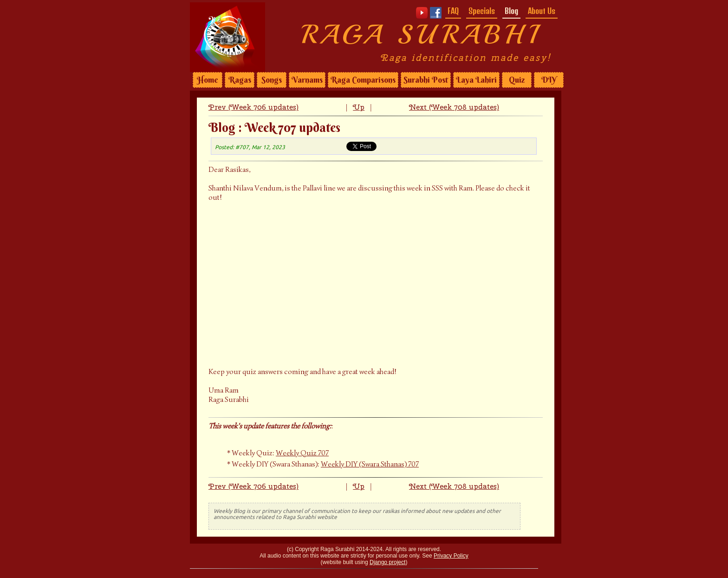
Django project (387, 562)
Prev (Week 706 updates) (253, 107)
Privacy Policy (451, 556)
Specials (482, 11)
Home (208, 80)
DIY (549, 80)
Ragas (240, 80)
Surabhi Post (426, 80)
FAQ (453, 11)
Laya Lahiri (476, 80)
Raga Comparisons (363, 80)
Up (359, 107)
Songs (272, 80)
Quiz (517, 80)
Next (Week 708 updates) (454, 107)
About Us (542, 11)
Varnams (307, 80)
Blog (511, 11)
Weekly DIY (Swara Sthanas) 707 (370, 464)
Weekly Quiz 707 (302, 453)
